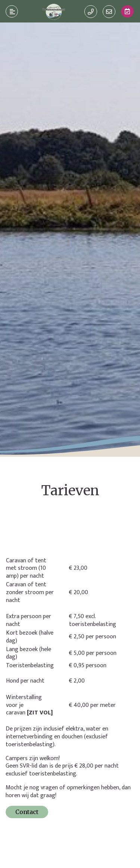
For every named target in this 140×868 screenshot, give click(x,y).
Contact (27, 812)
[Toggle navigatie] (12, 12)
